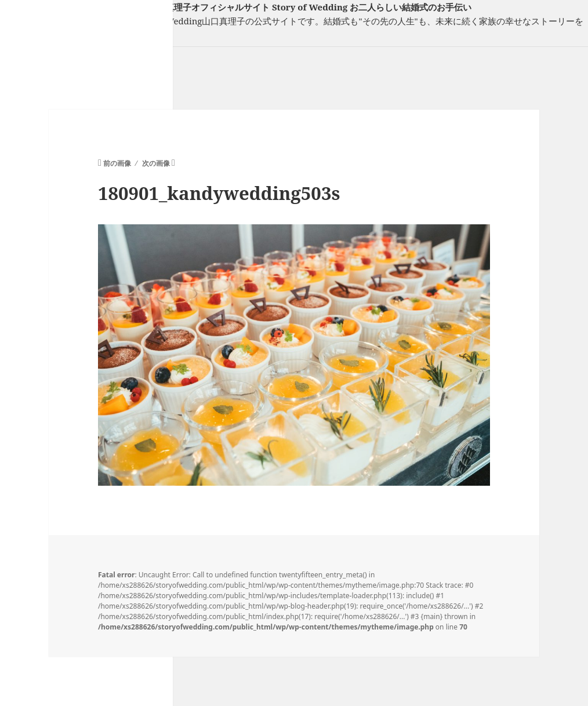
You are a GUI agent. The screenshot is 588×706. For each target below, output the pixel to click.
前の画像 (117, 163)
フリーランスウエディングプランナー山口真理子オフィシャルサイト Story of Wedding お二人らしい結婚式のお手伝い (236, 7)
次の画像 (156, 163)
